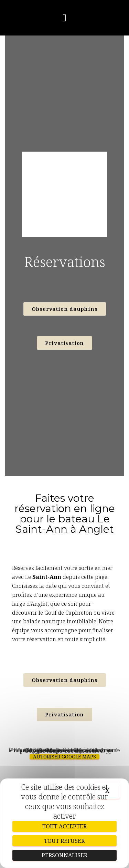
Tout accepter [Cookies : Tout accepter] (64, 826)
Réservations (65, 262)
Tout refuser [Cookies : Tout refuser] (64, 841)
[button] (64, 18)
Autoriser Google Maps (64, 757)
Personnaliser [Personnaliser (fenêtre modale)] (64, 855)
